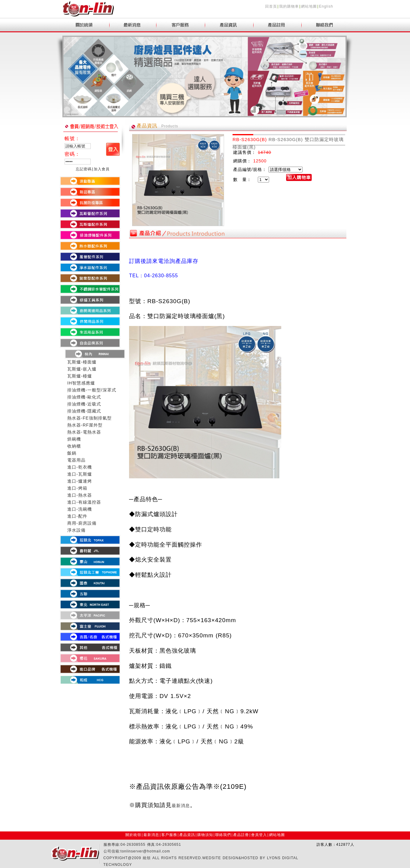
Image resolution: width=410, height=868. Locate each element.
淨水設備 (76, 530)
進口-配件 (77, 516)
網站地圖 (309, 6)
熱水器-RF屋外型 (85, 425)
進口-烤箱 (77, 488)
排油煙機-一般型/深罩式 (92, 390)
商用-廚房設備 (82, 523)
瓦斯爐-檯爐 (80, 376)
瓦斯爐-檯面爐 (82, 362)
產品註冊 (241, 835)
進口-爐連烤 (80, 481)
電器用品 (76, 460)
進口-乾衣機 (80, 467)
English (326, 6)
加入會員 (102, 169)
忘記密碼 (84, 169)
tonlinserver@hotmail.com (145, 851)
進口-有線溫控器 (84, 502)
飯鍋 (72, 453)
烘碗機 (74, 439)
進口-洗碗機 (80, 509)
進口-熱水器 (80, 495)
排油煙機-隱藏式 (84, 411)
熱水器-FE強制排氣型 (89, 418)
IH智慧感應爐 (81, 383)
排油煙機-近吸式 (84, 404)
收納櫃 (74, 446)
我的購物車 (289, 6)
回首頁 (271, 6)
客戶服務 (169, 835)
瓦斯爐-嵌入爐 (82, 369)
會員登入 (259, 835)
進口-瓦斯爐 (80, 474)
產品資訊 (187, 835)
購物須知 (205, 835)
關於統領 (133, 835)
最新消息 (151, 835)
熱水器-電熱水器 (84, 432)
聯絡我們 (223, 835)
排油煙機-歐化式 (84, 397)
